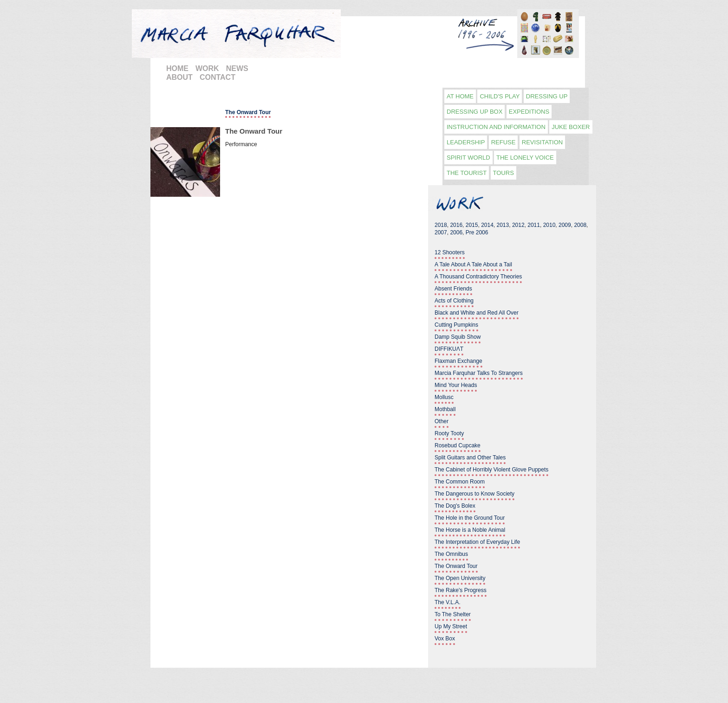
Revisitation (542, 142)
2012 (518, 225)
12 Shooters (450, 252)
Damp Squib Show (458, 337)
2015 (472, 225)
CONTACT (218, 77)
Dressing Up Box (474, 112)
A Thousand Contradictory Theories (478, 277)
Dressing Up (547, 96)
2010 (549, 225)
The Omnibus (451, 554)
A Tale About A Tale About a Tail (473, 264)
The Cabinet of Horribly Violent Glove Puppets (491, 470)
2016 (456, 225)
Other (442, 421)
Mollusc (444, 397)
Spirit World (468, 158)
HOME (177, 68)
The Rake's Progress (461, 590)
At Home (460, 96)
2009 (565, 225)
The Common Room (460, 482)
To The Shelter (453, 614)
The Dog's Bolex (455, 506)
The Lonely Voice (525, 158)
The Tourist (467, 173)
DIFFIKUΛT (449, 349)
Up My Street (451, 626)
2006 (456, 232)
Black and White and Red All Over (477, 313)
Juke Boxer (571, 127)
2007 (441, 232)
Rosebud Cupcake (458, 445)
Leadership (466, 142)
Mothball (445, 409)
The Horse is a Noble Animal (470, 530)
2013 (503, 225)
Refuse (504, 142)
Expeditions (529, 112)
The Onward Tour (254, 131)
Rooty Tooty (449, 433)
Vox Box (445, 639)
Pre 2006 (477, 232)
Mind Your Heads (456, 385)
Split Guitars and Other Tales (470, 458)
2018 (441, 225)
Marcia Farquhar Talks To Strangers (479, 373)
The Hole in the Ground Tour (470, 518)
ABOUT (179, 77)
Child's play (500, 96)
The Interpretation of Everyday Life (477, 542)
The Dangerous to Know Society (474, 494)
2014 (487, 225)
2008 (580, 225)
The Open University (460, 578)
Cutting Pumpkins (456, 325)
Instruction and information (496, 127)
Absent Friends (453, 289)
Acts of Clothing (454, 301)
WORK (207, 68)
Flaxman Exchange (458, 361)
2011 (534, 225)
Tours (504, 173)
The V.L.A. (448, 602)
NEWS (237, 68)
